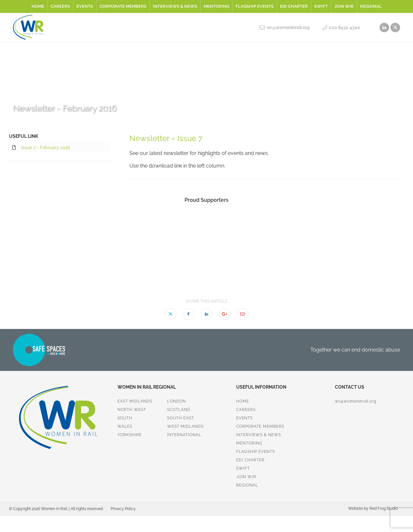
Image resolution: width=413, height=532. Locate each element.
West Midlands (185, 426)
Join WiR (344, 6)
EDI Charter (294, 6)
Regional (371, 6)
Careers (60, 6)
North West (132, 410)
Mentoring (216, 6)
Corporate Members (123, 6)
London (176, 401)
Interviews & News (175, 6)
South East (181, 418)
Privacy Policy (123, 509)
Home (38, 6)
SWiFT (321, 6)
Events (85, 6)
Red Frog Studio (383, 508)
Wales (125, 426)
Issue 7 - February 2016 (41, 148)
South (125, 418)
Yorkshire (130, 435)
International (184, 435)
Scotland (179, 410)
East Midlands (135, 401)
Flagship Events (255, 6)
